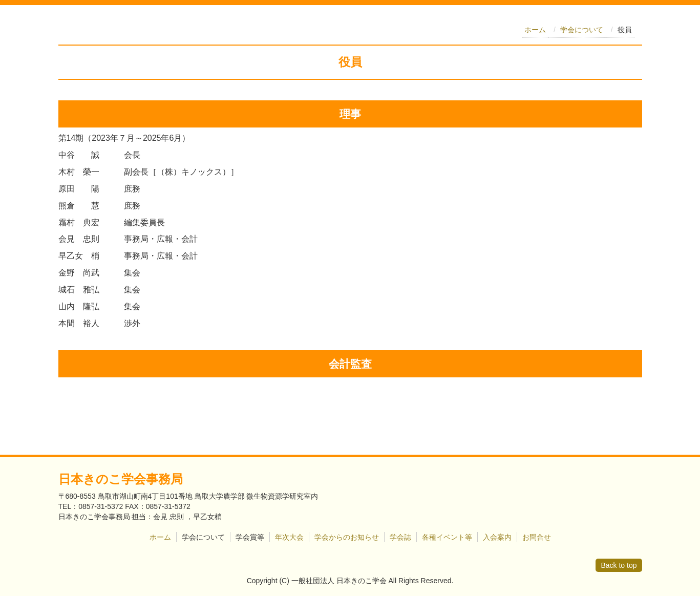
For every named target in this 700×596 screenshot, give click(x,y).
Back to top (619, 565)
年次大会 (289, 537)
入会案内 (497, 537)
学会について (582, 30)
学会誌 (400, 537)
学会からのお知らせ (347, 537)
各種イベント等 (447, 537)
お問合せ (537, 537)
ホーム (535, 30)
